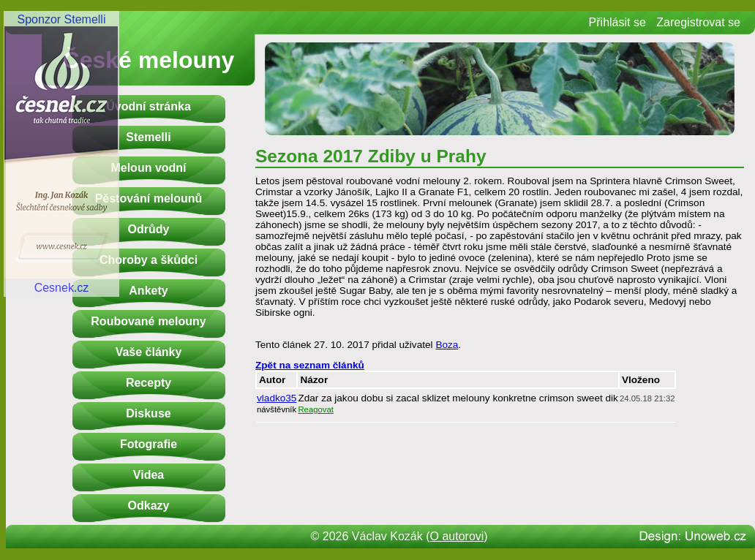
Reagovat (316, 409)
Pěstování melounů (149, 198)
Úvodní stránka (149, 106)
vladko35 (277, 398)
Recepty (149, 383)
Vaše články (149, 352)
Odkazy (149, 506)
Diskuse (148, 413)
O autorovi (457, 536)
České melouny (149, 60)
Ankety (148, 291)
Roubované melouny (148, 321)
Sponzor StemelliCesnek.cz (61, 154)
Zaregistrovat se (698, 22)
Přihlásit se (617, 22)
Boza (447, 345)
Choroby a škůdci (149, 260)
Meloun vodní (148, 168)
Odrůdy (149, 229)
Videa (149, 475)
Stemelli (148, 137)
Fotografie (149, 444)
